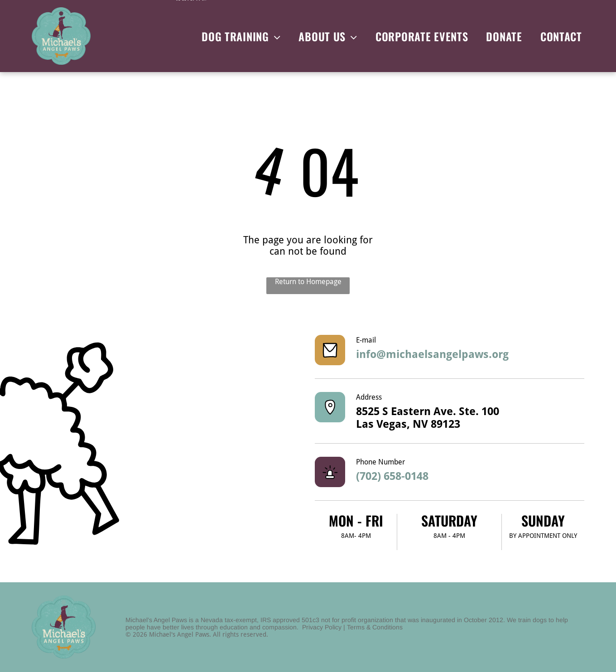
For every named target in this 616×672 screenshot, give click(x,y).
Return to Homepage (308, 282)
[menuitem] (241, 36)
